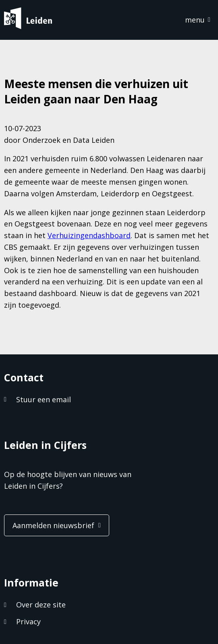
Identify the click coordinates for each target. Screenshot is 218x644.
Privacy (28, 621)
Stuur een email (44, 399)
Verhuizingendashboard (89, 235)
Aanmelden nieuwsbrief (53, 525)
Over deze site (41, 605)
